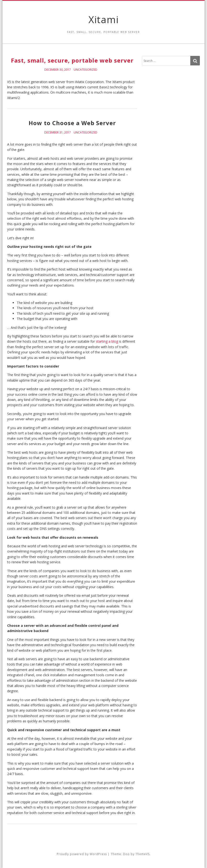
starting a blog (107, 341)
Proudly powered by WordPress (82, 854)
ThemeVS (142, 854)
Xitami (104, 19)
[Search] (195, 61)
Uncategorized (85, 70)
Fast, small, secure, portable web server (72, 60)
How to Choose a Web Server (72, 123)
